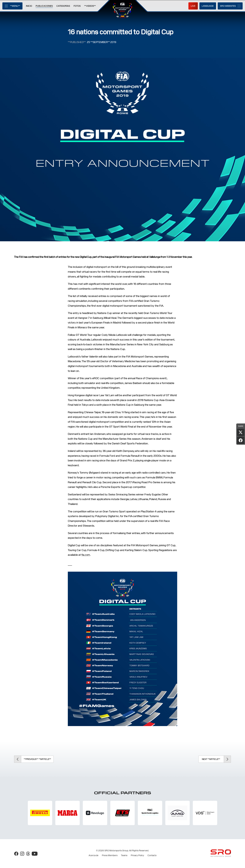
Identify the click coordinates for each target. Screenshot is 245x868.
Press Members (110, 855)
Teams (124, 855)
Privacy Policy (137, 855)
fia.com (86, 555)
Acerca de (94, 855)
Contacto (152, 855)
